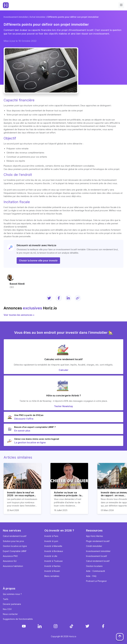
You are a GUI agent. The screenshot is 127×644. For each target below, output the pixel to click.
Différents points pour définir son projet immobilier (73, 17)
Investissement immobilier (16, 17)
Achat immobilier (38, 17)
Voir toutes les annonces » (19, 315)
